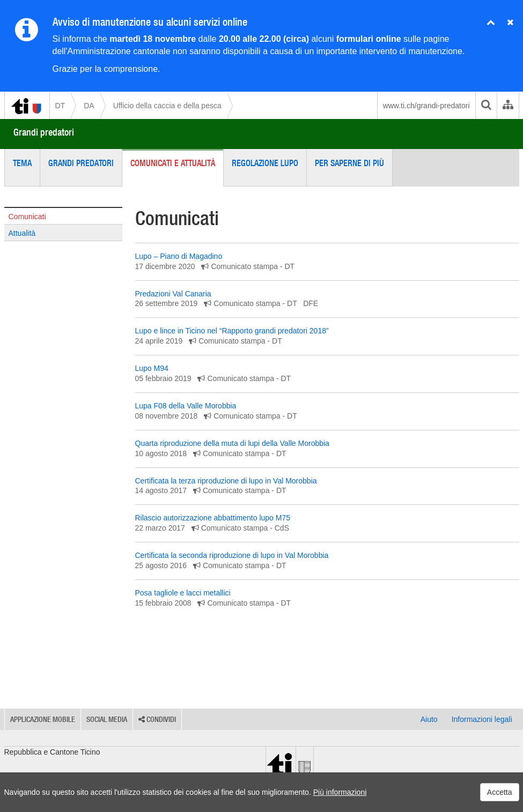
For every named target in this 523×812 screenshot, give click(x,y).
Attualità (22, 233)
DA (89, 106)
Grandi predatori (44, 132)
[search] (486, 106)
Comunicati (27, 217)
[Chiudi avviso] (491, 23)
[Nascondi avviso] (510, 23)
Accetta (500, 792)
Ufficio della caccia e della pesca (167, 106)
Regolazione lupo (265, 163)
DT (60, 106)
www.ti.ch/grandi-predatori (426, 106)
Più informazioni (340, 792)
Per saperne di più (349, 163)
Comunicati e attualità (173, 163)
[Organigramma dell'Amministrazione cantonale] (508, 106)
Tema (22, 163)
